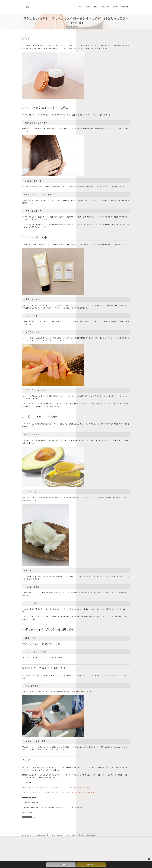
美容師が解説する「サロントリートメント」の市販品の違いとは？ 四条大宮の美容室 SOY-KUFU (56, 787)
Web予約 (91, 865)
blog (34, 817)
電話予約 (61, 865)
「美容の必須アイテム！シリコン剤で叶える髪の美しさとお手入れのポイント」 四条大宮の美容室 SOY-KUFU (61, 792)
